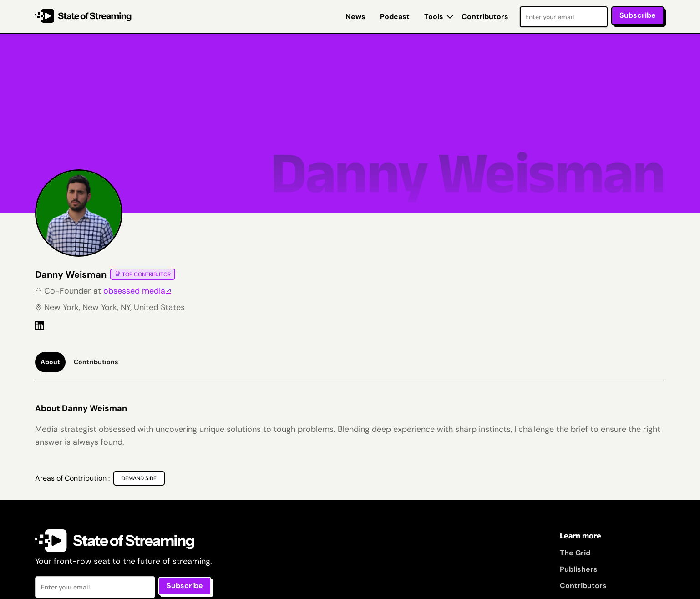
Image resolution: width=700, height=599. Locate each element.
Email (35, 576)
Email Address (520, 6)
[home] (84, 17)
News (355, 17)
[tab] (50, 362)
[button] (436, 17)
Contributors (485, 17)
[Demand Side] (139, 478)
